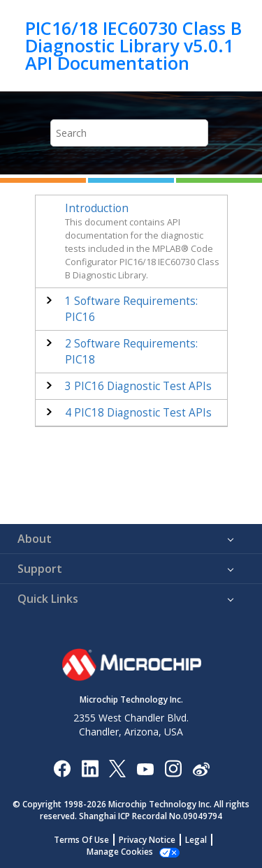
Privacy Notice (147, 840)
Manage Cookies (120, 852)
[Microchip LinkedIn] (90, 768)
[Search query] (129, 133)
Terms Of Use (81, 840)
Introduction (97, 208)
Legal (196, 840)
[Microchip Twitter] (117, 768)
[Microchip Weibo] (201, 768)
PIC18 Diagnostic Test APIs (138, 413)
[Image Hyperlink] (145, 768)
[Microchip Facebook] (62, 768)
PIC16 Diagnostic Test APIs (138, 386)
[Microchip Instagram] (173, 768)
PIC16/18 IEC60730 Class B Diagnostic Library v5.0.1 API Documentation (133, 46)
